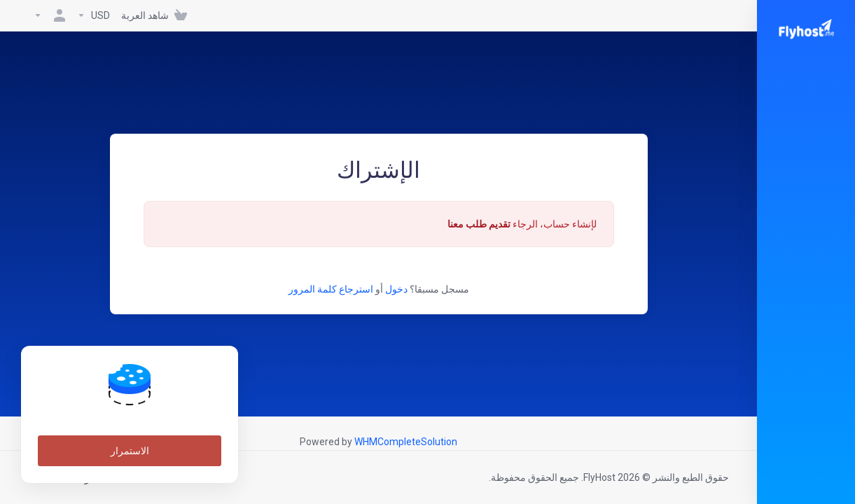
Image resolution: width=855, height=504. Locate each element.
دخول (396, 289)
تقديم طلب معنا (479, 224)
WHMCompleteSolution (406, 442)
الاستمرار (130, 451)
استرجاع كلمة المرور (331, 289)
